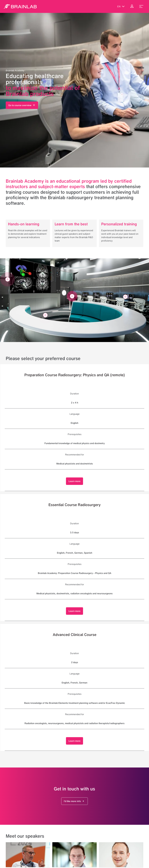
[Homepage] (20, 6)
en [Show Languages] (121, 6)
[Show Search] (109, 6)
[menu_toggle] (141, 6)
